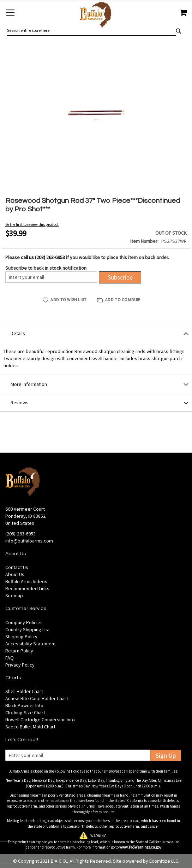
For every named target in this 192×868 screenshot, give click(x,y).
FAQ (10, 658)
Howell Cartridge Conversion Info (40, 720)
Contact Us (17, 567)
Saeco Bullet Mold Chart (30, 727)
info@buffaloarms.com (29, 541)
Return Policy (19, 651)
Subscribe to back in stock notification (46, 268)
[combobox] (91, 30)
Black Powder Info (24, 705)
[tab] (96, 333)
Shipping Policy (21, 637)
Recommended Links (27, 588)
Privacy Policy (20, 665)
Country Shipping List (28, 629)
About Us (15, 574)
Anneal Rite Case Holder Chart (37, 698)
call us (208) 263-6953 (43, 257)
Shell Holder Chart (24, 691)
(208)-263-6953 (20, 534)
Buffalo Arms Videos (26, 581)
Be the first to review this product (32, 224)
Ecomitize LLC (164, 861)
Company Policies (24, 622)
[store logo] (96, 16)
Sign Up (166, 755)
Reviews (20, 403)
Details (18, 333)
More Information (29, 384)
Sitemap (14, 596)
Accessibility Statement (31, 644)
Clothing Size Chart (25, 712)
